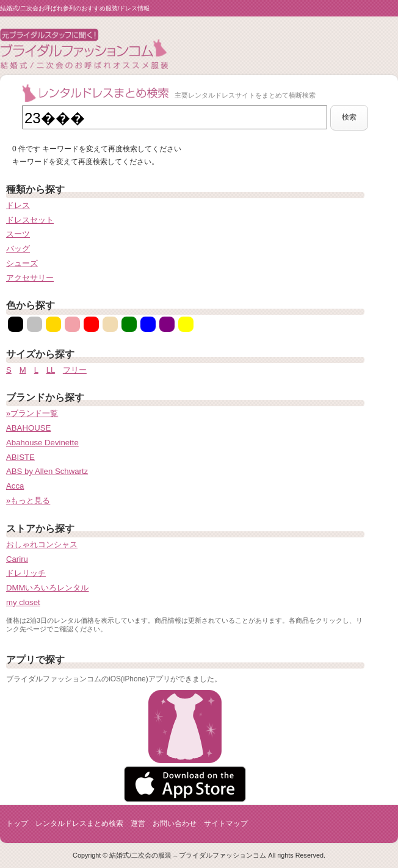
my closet (23, 602)
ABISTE (20, 457)
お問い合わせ (175, 823)
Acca (15, 486)
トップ (17, 823)
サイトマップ (226, 823)
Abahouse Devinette (42, 443)
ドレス (18, 205)
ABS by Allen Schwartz (47, 471)
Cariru (17, 559)
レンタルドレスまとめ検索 (79, 823)
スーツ (18, 234)
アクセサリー (30, 278)
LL (51, 370)
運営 (138, 823)
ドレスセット (30, 220)
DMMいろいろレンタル (48, 588)
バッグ (18, 249)
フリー (75, 370)
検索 (349, 117)
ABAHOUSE (28, 428)
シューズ (22, 263)
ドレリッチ (26, 573)
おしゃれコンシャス (42, 544)
